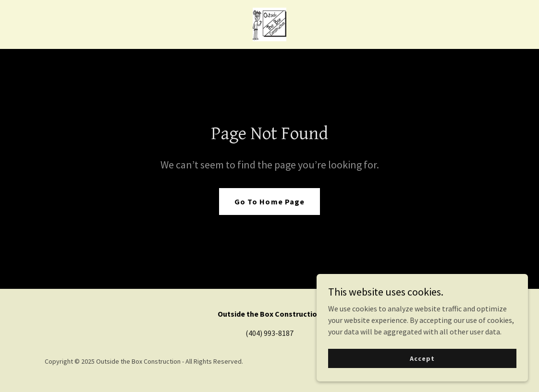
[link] (269, 24)
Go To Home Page (269, 202)
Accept (431, 357)
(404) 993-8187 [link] (269, 333)
